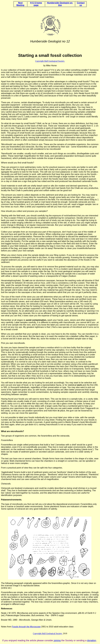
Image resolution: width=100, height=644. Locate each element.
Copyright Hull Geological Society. (50, 61)
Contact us (81, 4)
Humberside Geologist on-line (60, 4)
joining (57, 640)
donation (92, 640)
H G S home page (36, 4)
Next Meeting (20, 4)
